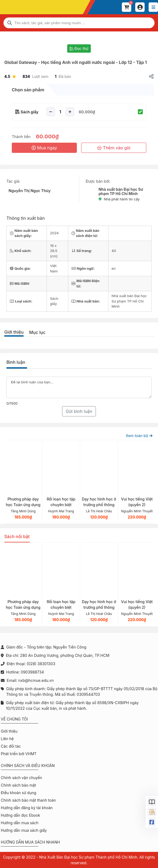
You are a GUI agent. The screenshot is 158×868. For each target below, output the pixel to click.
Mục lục (37, 332)
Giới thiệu (14, 332)
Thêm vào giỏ (114, 148)
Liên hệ (7, 739)
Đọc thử (79, 48)
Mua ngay (44, 148)
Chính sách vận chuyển (21, 778)
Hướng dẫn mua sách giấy (24, 830)
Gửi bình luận (79, 411)
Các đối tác (11, 746)
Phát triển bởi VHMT (19, 754)
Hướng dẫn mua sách (20, 823)
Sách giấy (30, 112)
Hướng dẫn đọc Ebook (20, 815)
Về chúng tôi (14, 719)
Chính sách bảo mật (18, 785)
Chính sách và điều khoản (28, 766)
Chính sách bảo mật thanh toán (28, 800)
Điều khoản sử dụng (18, 793)
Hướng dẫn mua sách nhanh (30, 842)
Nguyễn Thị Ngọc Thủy (30, 191)
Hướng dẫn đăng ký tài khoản (27, 808)
